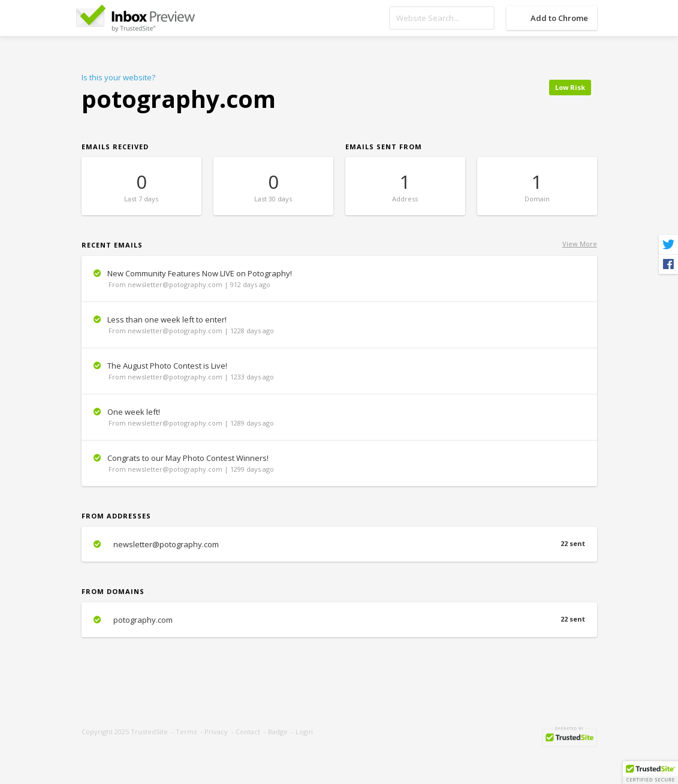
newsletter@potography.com (339, 544)
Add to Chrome (559, 18)
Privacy (216, 732)
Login (304, 732)
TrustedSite (149, 732)
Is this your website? (118, 77)
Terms (186, 732)
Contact (248, 732)
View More (580, 244)
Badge (278, 732)
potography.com (339, 620)
